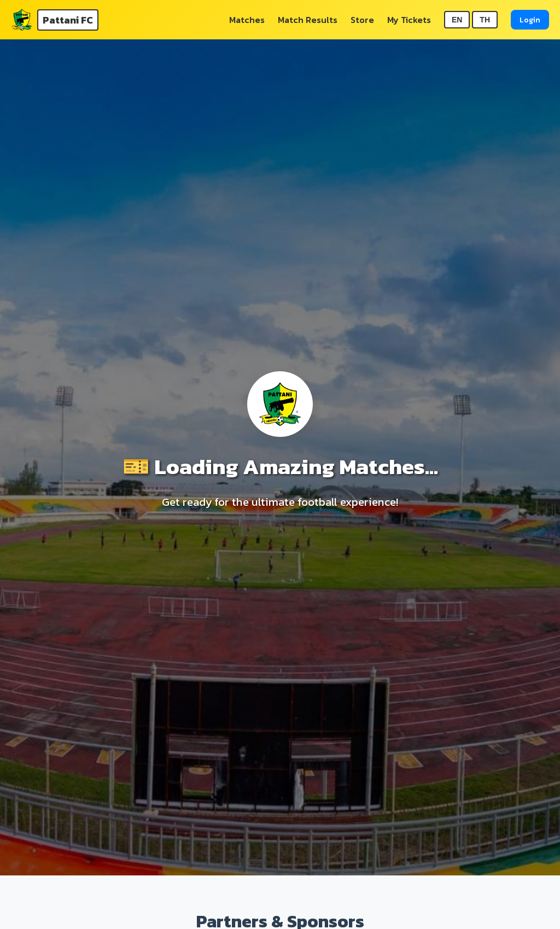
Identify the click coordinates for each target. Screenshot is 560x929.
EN (457, 20)
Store (362, 20)
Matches (247, 20)
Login (530, 20)
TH (485, 20)
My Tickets (409, 20)
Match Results (308, 20)
